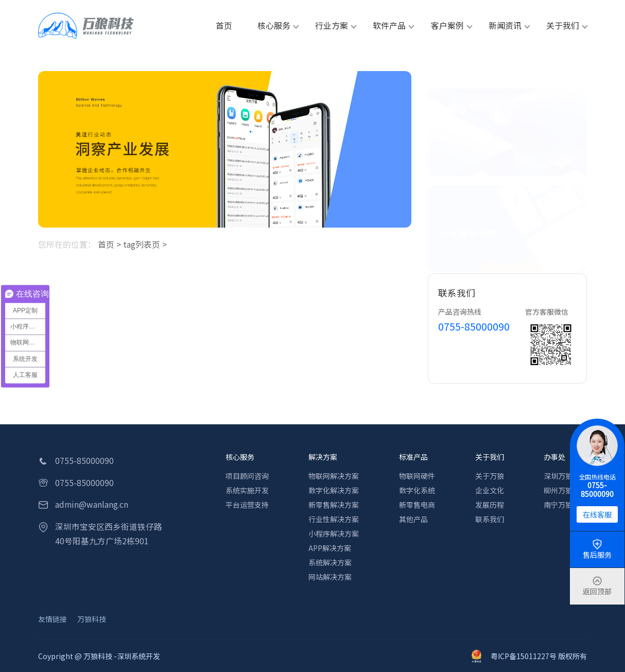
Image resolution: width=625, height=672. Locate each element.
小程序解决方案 (334, 533)
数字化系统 (417, 490)
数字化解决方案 (334, 490)
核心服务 (240, 457)
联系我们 (490, 519)
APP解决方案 (330, 548)
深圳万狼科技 (565, 476)
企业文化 (490, 490)
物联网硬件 (417, 476)
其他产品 (413, 519)
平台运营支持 (247, 505)
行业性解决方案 (334, 519)
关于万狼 (490, 476)
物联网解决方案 (334, 476)
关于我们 (490, 457)
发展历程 (490, 505)
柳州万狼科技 (565, 490)
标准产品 (413, 457)
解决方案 (323, 457)
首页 (106, 244)
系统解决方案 (330, 562)
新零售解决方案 (334, 505)
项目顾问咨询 (247, 476)
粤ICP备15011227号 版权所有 (529, 656)
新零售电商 (417, 505)
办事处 (554, 457)
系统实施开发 (247, 490)
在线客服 (597, 514)
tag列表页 (142, 244)
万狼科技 (92, 619)
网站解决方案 (330, 577)
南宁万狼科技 (565, 505)
